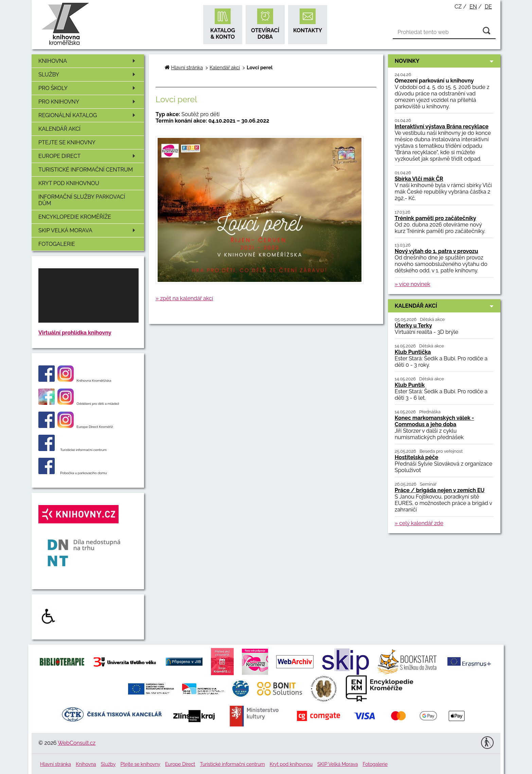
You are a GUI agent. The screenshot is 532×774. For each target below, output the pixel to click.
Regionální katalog (88, 115)
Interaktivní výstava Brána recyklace (442, 127)
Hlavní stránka (187, 67)
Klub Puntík (410, 385)
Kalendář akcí (59, 129)
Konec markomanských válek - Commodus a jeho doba (435, 421)
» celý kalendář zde (419, 523)
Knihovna (88, 61)
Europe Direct (88, 156)
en (473, 7)
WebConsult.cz (77, 743)
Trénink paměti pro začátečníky (436, 218)
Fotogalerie (57, 244)
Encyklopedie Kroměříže (75, 217)
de (488, 7)
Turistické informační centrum (86, 170)
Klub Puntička (413, 352)
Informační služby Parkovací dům (82, 200)
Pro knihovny (88, 102)
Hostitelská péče (416, 457)
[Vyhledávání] (444, 32)
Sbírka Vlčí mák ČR (419, 179)
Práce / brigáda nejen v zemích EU (440, 490)
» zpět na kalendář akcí (184, 298)
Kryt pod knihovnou (69, 183)
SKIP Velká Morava (88, 230)
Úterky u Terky (413, 326)
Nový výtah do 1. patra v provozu (437, 251)
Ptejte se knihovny (67, 142)
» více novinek (413, 284)
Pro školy (88, 88)
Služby (88, 75)
